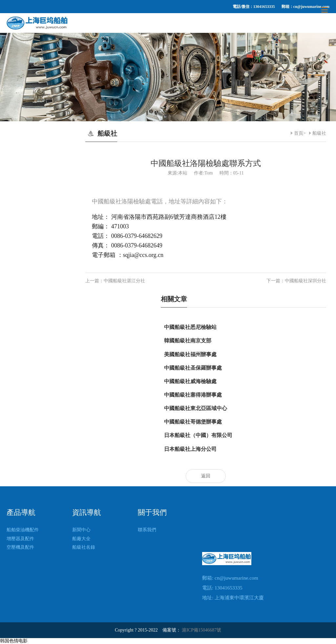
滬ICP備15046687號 (201, 630)
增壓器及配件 (20, 539)
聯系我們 (147, 530)
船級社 (319, 133)
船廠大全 (81, 539)
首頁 (299, 133)
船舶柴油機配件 (23, 530)
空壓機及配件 (20, 547)
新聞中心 (81, 530)
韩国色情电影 (14, 641)
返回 (206, 476)
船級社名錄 (84, 547)
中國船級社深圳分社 (305, 281)
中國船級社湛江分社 (124, 281)
